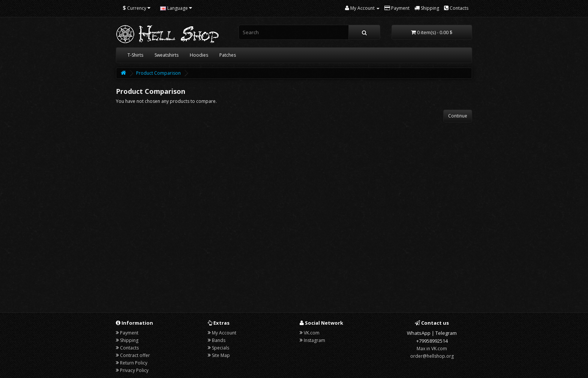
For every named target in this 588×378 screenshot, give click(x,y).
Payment (129, 333)
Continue (458, 116)
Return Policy (134, 363)
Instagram (314, 340)
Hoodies (199, 55)
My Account (224, 333)
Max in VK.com (432, 349)
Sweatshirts (166, 55)
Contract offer (135, 355)
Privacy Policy (134, 370)
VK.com (312, 333)
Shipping (129, 340)
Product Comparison (158, 73)
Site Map (221, 355)
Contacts (129, 348)
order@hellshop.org (432, 356)
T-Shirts (135, 55)
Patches (228, 55)
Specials (220, 348)
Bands (219, 340)
